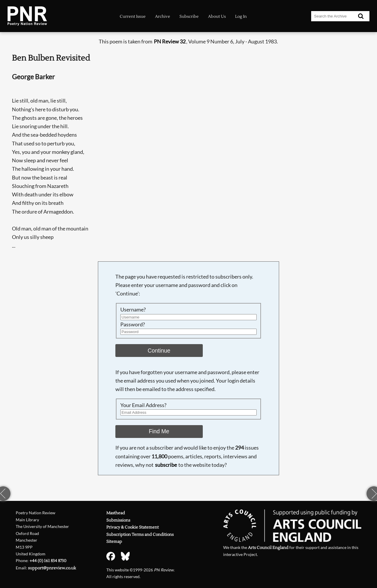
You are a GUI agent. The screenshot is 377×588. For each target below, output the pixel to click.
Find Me (159, 431)
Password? (133, 324)
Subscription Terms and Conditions (140, 535)
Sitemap (114, 542)
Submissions (118, 520)
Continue (159, 351)
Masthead (116, 513)
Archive (163, 16)
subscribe (166, 465)
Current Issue (133, 16)
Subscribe (189, 16)
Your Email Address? (143, 405)
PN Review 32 (170, 42)
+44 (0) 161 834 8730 (48, 561)
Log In (241, 16)
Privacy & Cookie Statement (133, 527)
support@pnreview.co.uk (52, 568)
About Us (217, 16)
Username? (133, 310)
